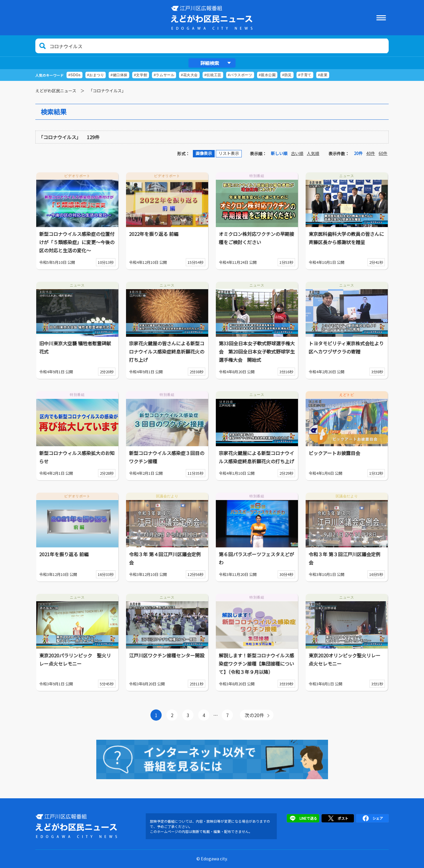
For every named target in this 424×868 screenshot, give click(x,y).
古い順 (297, 153)
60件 (383, 153)
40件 (371, 153)
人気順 (313, 153)
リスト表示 (229, 153)
